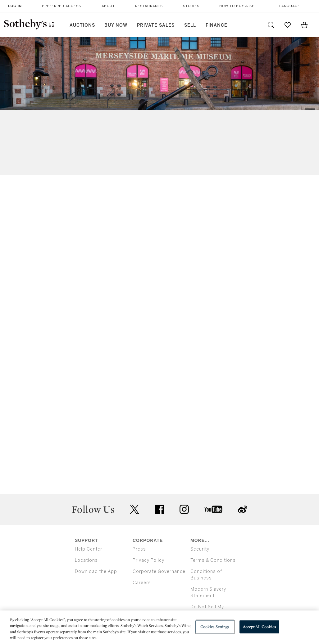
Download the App (96, 572)
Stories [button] (191, 6)
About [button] (108, 6)
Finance (216, 25)
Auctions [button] (82, 25)
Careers (142, 583)
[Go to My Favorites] (288, 25)
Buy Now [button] (116, 25)
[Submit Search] (271, 25)
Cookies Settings (215, 627)
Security (200, 549)
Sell (190, 25)
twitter (134, 509)
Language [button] (290, 6)
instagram (184, 509)
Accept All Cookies (259, 627)
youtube (213, 509)
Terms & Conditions (213, 560)
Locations (86, 560)
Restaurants (149, 6)
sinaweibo (243, 509)
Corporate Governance (159, 572)
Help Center (89, 549)
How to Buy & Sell (239, 6)
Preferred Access (62, 6)
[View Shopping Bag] (304, 25)
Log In (15, 6)
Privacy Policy (148, 560)
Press (139, 549)
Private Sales (156, 25)
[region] (159, 627)
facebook (159, 509)
